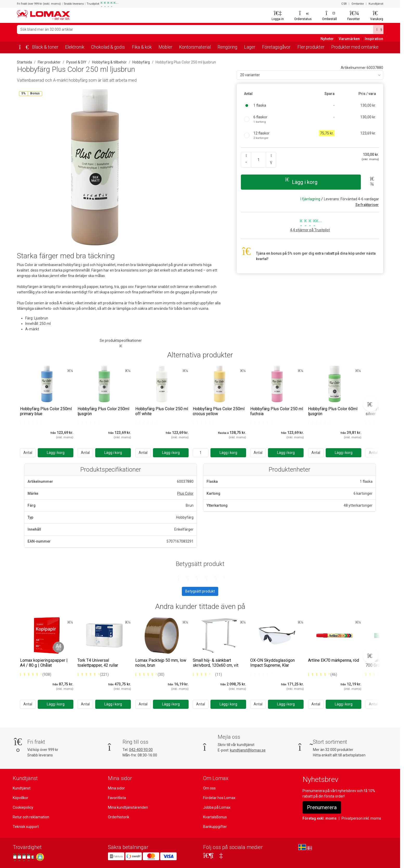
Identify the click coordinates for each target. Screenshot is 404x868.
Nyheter (327, 39)
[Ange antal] (201, 453)
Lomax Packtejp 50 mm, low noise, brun (161, 663)
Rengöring (227, 47)
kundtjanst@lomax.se (248, 750)
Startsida (24, 62)
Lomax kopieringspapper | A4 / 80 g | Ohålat (44, 663)
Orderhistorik (119, 817)
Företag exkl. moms (320, 818)
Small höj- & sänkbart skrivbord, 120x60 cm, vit (216, 663)
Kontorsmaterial (195, 47)
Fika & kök (142, 47)
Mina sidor (116, 788)
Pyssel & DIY (76, 62)
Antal (28, 453)
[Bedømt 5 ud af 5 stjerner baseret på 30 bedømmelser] (150, 675)
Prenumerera (322, 807)
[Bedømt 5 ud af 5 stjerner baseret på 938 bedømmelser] (36, 675)
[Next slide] (370, 404)
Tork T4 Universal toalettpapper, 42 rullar (98, 663)
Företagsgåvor (276, 47)
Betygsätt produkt (200, 591)
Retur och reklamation (31, 817)
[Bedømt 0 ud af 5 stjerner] (30, 423)
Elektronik (75, 47)
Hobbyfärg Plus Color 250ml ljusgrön (103, 411)
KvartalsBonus (215, 817)
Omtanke (358, 4)
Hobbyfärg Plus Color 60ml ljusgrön (333, 411)
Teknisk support (26, 827)
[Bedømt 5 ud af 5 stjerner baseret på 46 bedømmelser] (323, 675)
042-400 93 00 (141, 750)
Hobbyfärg (141, 62)
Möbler (165, 47)
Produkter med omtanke (355, 47)
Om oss (209, 788)
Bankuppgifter (215, 827)
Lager (250, 47)
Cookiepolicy (23, 807)
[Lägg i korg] (56, 453)
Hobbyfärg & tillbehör (109, 62)
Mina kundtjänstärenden (128, 807)
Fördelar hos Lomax (219, 798)
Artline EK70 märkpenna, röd (334, 660)
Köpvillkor (21, 798)
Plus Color (185, 493)
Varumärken (349, 39)
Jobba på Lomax (217, 807)
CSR (344, 4)
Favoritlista (117, 798)
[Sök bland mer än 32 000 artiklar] (195, 30)
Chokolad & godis (108, 47)
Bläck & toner (45, 47)
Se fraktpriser (367, 205)
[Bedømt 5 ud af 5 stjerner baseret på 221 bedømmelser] (93, 675)
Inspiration (374, 39)
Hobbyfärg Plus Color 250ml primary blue (46, 411)
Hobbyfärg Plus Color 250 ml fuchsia (277, 411)
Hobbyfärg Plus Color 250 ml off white (162, 411)
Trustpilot (101, 4)
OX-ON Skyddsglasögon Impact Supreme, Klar (272, 663)
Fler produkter (311, 47)
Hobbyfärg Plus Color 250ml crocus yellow (219, 411)
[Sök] (378, 30)
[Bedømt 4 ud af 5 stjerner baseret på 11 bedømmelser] (207, 675)
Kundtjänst (376, 4)
